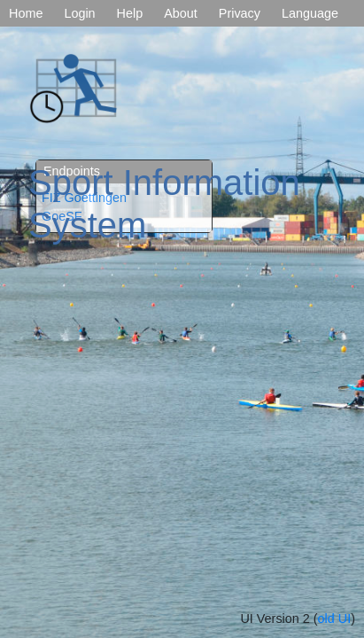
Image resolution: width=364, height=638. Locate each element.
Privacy (240, 13)
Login (79, 13)
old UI (335, 619)
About (181, 13)
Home (26, 13)
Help (130, 13)
